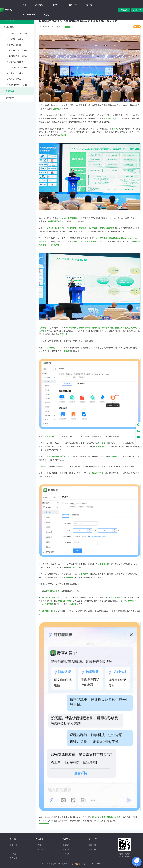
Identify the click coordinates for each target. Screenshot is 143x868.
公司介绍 (13, 845)
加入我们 (13, 858)
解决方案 (66, 849)
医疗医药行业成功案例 (18, 56)
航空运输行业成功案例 (18, 68)
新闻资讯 (10, 91)
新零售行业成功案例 (17, 62)
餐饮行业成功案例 (16, 45)
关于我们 (90, 5)
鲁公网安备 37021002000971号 (90, 864)
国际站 (46, 15)
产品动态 (10, 98)
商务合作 (73, 5)
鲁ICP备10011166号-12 (67, 864)
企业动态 (10, 20)
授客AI (53, 864)
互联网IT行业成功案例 (18, 34)
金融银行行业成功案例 (18, 85)
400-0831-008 (29, 15)
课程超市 (66, 845)
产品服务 (39, 5)
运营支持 (40, 849)
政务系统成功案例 (16, 39)
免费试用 (124, 10)
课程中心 (56, 5)
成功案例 (10, 27)
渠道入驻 (93, 845)
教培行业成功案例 (16, 79)
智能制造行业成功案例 (18, 50)
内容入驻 (93, 849)
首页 (25, 5)
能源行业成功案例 (16, 73)
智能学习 (40, 845)
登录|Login (137, 10)
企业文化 (13, 849)
